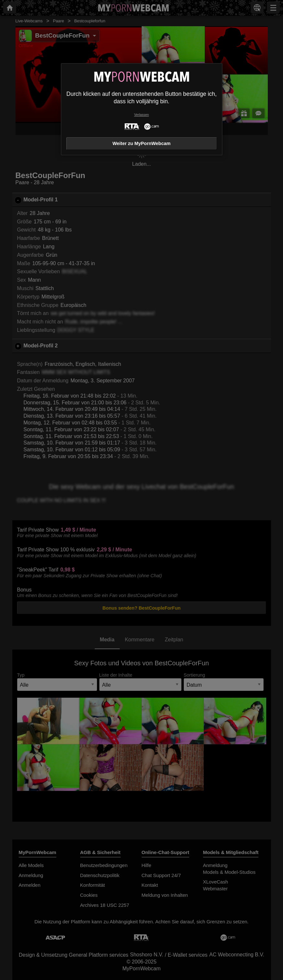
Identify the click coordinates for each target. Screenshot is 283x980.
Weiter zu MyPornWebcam (141, 143)
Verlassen (142, 115)
